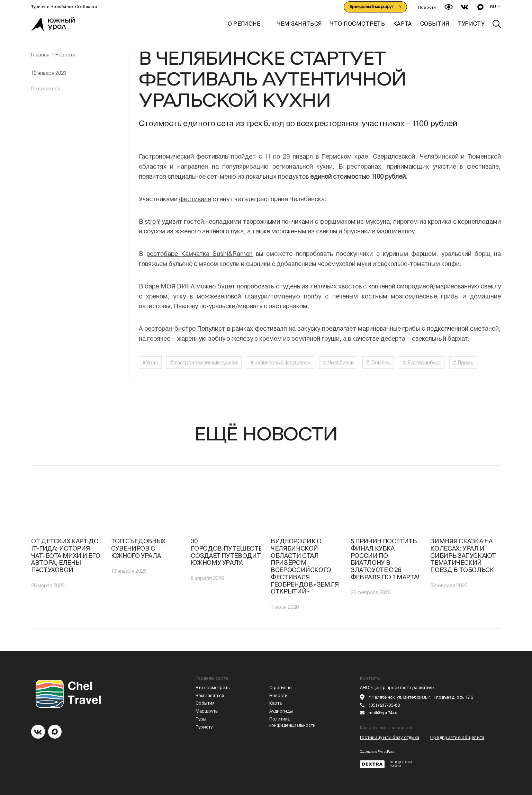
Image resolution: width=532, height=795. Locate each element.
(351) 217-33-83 (384, 705)
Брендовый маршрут (375, 7)
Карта (276, 703)
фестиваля (195, 199)
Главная (40, 55)
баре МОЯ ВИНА (170, 286)
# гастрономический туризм (204, 363)
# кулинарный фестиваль (281, 363)
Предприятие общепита (457, 737)
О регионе (244, 24)
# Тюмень (378, 363)
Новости (427, 7)
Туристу (204, 727)
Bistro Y (149, 221)
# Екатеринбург (422, 363)
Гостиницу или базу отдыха (390, 737)
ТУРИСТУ (471, 24)
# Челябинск (338, 363)
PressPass (386, 752)
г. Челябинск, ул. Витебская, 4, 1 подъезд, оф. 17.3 (421, 697)
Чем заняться (210, 695)
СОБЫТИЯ (435, 24)
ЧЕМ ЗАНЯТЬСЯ (300, 24)
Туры (201, 719)
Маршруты (207, 711)
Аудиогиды (281, 711)
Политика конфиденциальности (292, 722)
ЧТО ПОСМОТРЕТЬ (357, 24)
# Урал (150, 363)
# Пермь (463, 363)
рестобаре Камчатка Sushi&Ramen (200, 254)
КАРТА (403, 24)
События (205, 703)
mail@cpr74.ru (383, 713)
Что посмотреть (213, 687)
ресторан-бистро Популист (185, 328)
